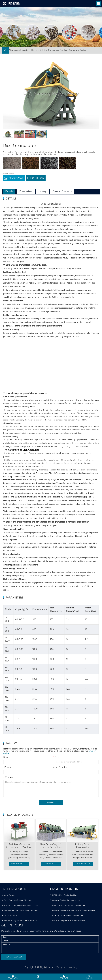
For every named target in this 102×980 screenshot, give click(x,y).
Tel (38, 977)
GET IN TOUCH (13, 926)
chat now (36, 178)
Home (34, 50)
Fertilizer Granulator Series (73, 50)
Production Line (65, 889)
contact (64, 977)
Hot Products (14, 889)
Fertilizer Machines (49, 50)
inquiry (89, 977)
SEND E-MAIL (14, 178)
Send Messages (14, 957)
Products (13, 977)
